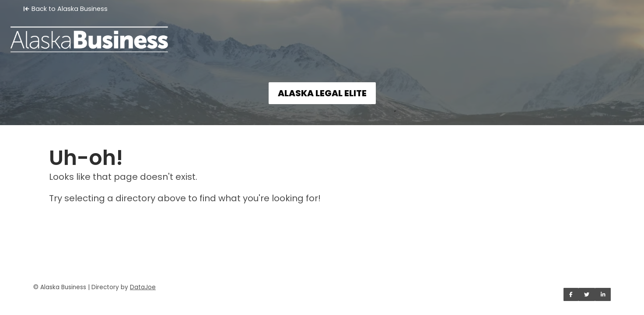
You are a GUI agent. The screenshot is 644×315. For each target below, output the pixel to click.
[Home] (322, 33)
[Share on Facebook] (571, 294)
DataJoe (143, 287)
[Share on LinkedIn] (603, 294)
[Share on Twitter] (587, 294)
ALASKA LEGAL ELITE (322, 93)
